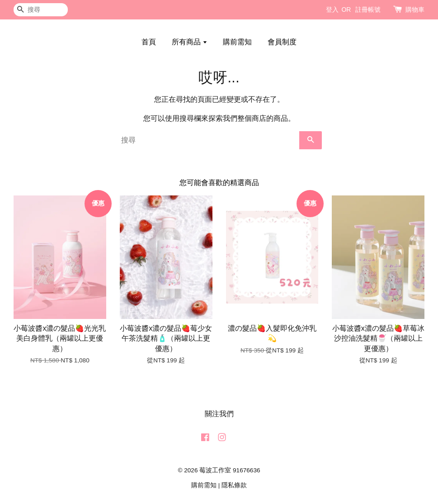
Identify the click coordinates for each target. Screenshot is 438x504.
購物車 (415, 10)
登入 (332, 10)
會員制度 (282, 42)
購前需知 (237, 42)
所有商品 (190, 42)
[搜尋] (41, 10)
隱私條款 (234, 485)
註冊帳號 (368, 10)
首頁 (149, 42)
